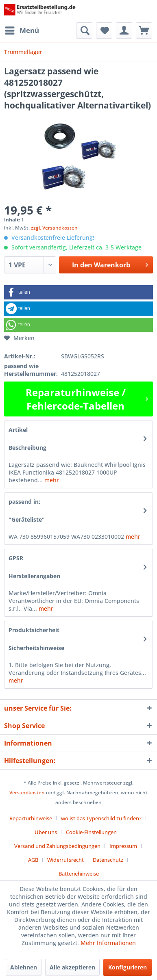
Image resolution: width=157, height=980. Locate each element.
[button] (78, 292)
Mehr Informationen (108, 943)
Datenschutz (108, 860)
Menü (22, 29)
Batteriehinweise (79, 874)
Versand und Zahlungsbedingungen (57, 846)
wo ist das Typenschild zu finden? (101, 818)
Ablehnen (24, 967)
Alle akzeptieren (72, 967)
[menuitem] (22, 30)
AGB (33, 860)
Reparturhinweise (31, 818)
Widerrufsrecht (65, 860)
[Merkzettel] (104, 30)
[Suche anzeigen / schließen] (84, 30)
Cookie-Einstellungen (91, 832)
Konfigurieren (128, 967)
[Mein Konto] (124, 30)
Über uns (46, 832)
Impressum (123, 846)
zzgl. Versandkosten (54, 228)
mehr (51, 480)
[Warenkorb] (144, 30)
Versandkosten (27, 792)
